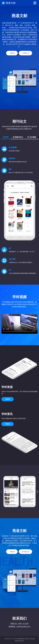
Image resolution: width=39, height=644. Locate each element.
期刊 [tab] (6, 137)
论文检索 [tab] (32, 137)
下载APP (8, 399)
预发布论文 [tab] (18, 137)
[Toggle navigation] (35, 3)
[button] (37, 492)
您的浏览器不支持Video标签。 (19, 324)
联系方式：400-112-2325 (19, 624)
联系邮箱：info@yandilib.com (19, 626)
